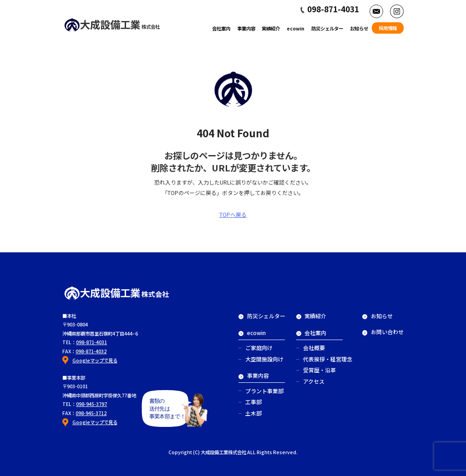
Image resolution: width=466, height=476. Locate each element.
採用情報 (388, 28)
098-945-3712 (91, 413)
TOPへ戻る (233, 214)
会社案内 (221, 28)
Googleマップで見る (95, 360)
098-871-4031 (91, 342)
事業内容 (246, 28)
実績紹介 (271, 28)
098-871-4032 (91, 351)
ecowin (296, 28)
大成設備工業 (112, 24)
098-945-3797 (91, 404)
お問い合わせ (383, 332)
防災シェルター (327, 28)
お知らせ (359, 28)
